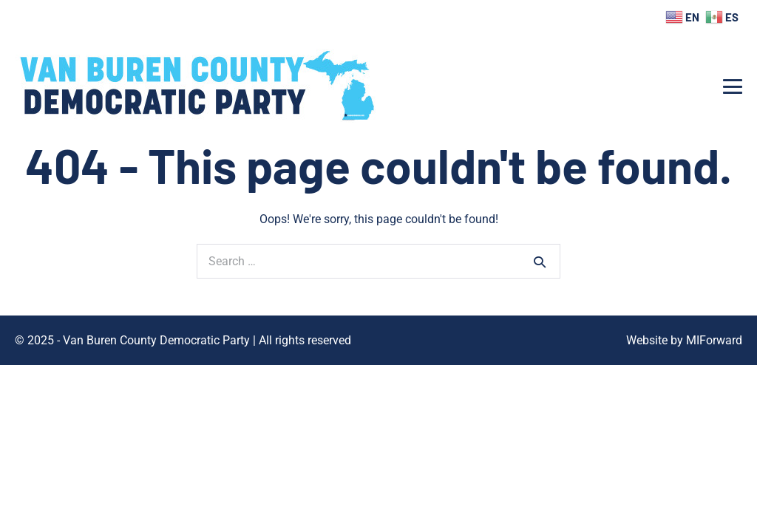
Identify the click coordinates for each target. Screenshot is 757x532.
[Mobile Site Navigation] (733, 86)
